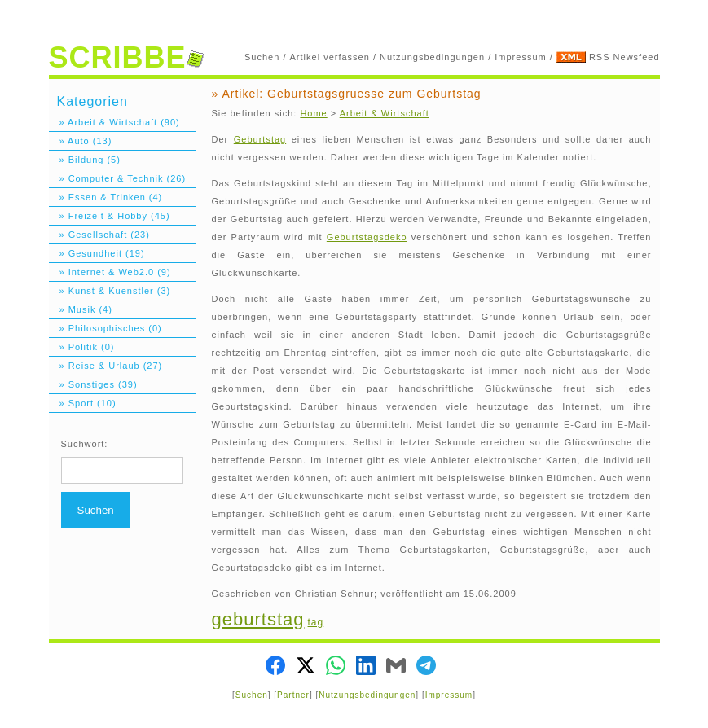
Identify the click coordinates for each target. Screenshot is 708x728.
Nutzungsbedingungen (432, 57)
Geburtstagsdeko (367, 237)
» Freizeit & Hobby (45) (110, 216)
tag (316, 622)
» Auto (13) (81, 141)
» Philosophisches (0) (106, 328)
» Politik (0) (82, 347)
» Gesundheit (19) (97, 253)
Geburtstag (260, 139)
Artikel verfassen (330, 57)
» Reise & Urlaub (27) (106, 366)
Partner (293, 695)
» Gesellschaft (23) (99, 235)
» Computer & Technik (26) (118, 178)
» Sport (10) (83, 403)
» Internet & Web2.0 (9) (110, 272)
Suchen (262, 57)
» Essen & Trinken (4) (106, 197)
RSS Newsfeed (624, 57)
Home (313, 113)
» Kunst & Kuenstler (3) (110, 291)
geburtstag (258, 619)
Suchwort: (85, 444)
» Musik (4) (81, 309)
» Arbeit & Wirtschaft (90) (114, 122)
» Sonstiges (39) (93, 384)
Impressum (520, 57)
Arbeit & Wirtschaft (385, 113)
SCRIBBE (126, 57)
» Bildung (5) (85, 160)
